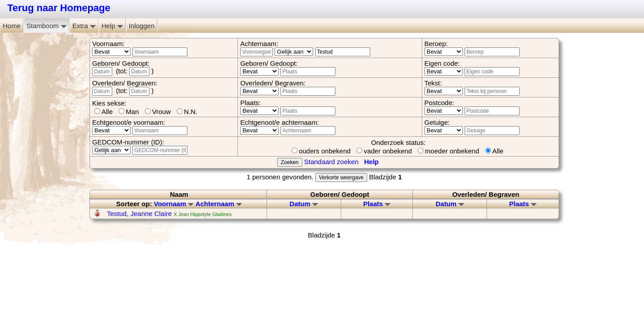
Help (112, 26)
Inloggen (142, 26)
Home (12, 26)
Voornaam (174, 204)
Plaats (377, 204)
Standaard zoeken (331, 162)
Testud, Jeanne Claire (140, 214)
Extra (84, 26)
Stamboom (47, 26)
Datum (304, 204)
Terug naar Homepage (59, 8)
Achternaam (219, 204)
